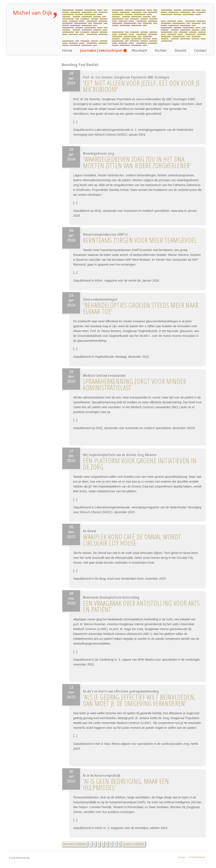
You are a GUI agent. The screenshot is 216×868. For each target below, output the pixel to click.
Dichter (161, 50)
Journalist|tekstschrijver (101, 50)
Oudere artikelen (134, 844)
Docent (180, 50)
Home (67, 50)
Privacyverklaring (197, 857)
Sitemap (182, 857)
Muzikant (139, 50)
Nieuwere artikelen (75, 844)
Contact (200, 50)
